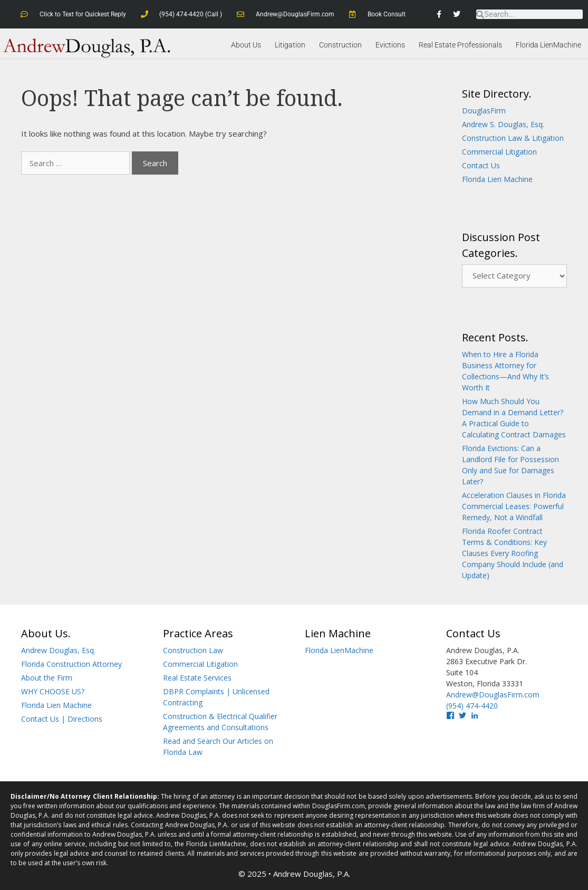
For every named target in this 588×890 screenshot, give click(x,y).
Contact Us (481, 165)
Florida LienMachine (548, 45)
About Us (246, 45)
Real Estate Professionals (460, 45)
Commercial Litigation (499, 151)
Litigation (290, 45)
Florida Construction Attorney (71, 663)
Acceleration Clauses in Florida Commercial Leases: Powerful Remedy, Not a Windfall (514, 506)
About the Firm (47, 677)
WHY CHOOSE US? (53, 691)
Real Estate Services (197, 677)
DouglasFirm (484, 110)
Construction (340, 45)
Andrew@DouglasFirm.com (493, 694)
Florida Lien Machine (497, 179)
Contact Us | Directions (62, 718)
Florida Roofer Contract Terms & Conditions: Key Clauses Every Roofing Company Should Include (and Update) (513, 553)
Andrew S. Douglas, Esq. (503, 124)
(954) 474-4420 (472, 705)
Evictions (390, 45)
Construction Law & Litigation (513, 137)
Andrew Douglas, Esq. (58, 650)
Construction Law (193, 650)
